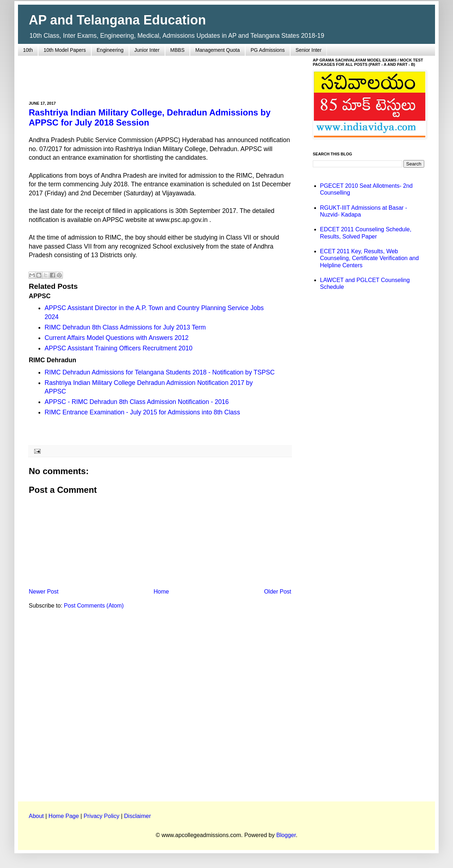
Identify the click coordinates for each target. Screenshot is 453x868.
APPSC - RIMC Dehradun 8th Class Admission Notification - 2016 (137, 402)
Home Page (64, 816)
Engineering (110, 50)
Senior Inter (308, 50)
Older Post (278, 592)
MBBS (178, 50)
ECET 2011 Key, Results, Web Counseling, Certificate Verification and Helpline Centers (369, 258)
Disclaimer (138, 816)
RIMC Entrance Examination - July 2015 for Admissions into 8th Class (142, 412)
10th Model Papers (65, 50)
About (36, 816)
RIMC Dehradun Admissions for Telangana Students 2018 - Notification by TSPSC (160, 372)
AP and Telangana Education (117, 20)
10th (28, 50)
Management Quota (218, 50)
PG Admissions (268, 50)
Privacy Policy (101, 816)
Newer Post (44, 592)
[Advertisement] (160, 74)
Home (161, 592)
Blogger (286, 835)
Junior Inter (147, 50)
